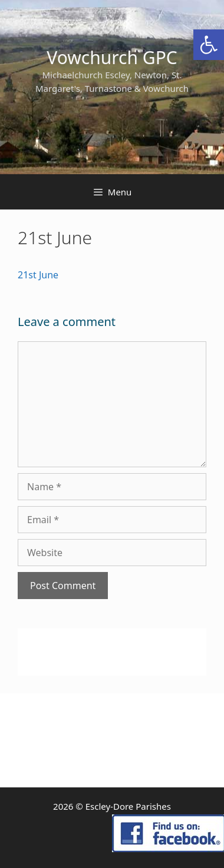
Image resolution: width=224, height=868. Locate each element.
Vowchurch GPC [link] (112, 57)
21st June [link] (38, 275)
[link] (209, 45)
